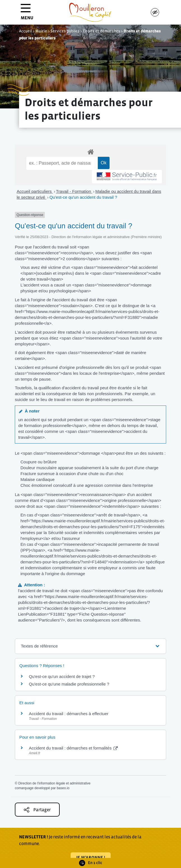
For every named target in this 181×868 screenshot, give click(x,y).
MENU (27, 14)
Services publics (65, 31)
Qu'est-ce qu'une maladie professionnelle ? (69, 684)
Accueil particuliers (35, 191)
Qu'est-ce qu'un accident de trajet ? (62, 676)
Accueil (25, 31)
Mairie (41, 31)
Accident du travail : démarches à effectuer (69, 714)
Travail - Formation (74, 191)
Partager (37, 810)
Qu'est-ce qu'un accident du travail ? (83, 197)
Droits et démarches (102, 31)
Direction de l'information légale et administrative (54, 783)
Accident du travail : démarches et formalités (73, 748)
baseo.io (63, 788)
